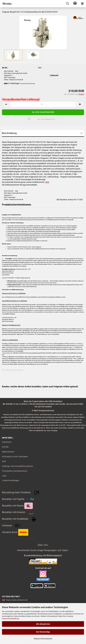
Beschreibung (9, 133)
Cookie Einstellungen (11, 480)
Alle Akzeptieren (43, 624)
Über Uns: (43, 545)
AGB (4, 461)
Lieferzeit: (54, 75)
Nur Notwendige (43, 632)
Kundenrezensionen (13, 370)
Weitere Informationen (43, 639)
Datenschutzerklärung (10, 619)
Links (4, 476)
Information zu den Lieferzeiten (15, 457)
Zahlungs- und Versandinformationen (18, 466)
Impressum (7, 442)
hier (24, 185)
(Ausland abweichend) (27, 84)
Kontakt (5, 447)
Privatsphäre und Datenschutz (15, 471)
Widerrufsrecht (8, 452)
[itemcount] (43, 104)
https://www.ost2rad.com (17, 600)
